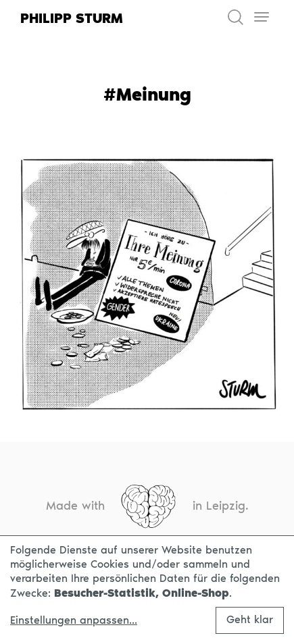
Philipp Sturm (72, 18)
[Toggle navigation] (261, 17)
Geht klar (250, 619)
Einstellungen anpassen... (74, 620)
